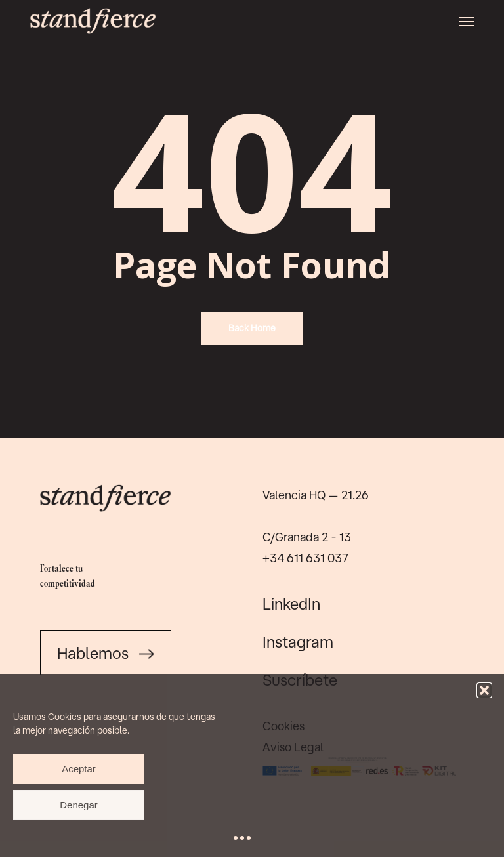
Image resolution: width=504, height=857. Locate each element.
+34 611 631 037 (305, 558)
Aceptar (79, 769)
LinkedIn (291, 604)
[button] (484, 690)
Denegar (79, 805)
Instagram (298, 642)
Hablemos (106, 653)
